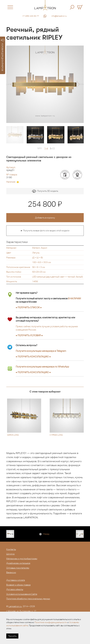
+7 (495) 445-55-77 (31, 16)
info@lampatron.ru (59, 16)
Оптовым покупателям (18, 568)
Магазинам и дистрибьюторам (22, 559)
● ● (33, 357)
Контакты (11, 549)
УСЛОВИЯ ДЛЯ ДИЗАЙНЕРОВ (3, 55)
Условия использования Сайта (22, 594)
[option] (45, 84)
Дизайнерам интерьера (18, 563)
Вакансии (11, 572)
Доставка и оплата (16, 580)
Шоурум (10, 554)
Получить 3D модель (45, 191)
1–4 (46, 148)
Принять (12, 636)
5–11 (52, 148)
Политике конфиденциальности (51, 622)
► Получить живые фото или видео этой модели (45, 231)
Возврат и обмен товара (18, 585)
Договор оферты (15, 589)
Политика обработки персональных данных (28, 599)
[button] (12, 84)
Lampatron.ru (15, 606)
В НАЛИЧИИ (74, 298)
